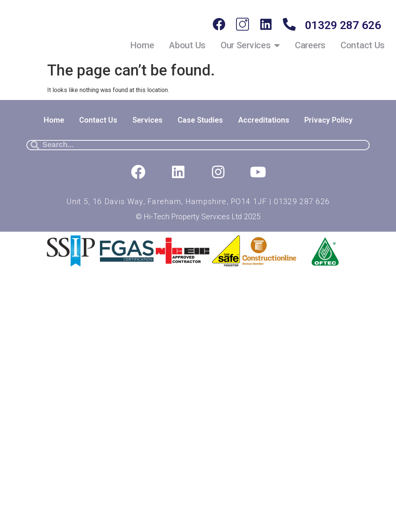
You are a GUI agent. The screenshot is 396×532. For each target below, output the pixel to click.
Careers (310, 45)
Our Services (250, 45)
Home (142, 45)
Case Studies (200, 120)
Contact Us (363, 45)
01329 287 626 (343, 25)
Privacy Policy (328, 120)
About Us (187, 45)
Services (147, 120)
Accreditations (264, 120)
